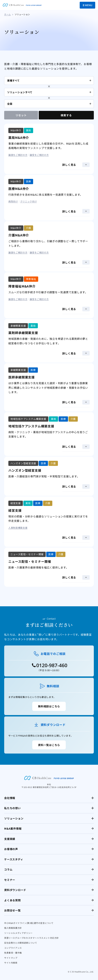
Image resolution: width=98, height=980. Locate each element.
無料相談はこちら (49, 706)
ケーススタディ (14, 859)
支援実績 (10, 839)
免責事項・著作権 (13, 953)
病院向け (13, 201)
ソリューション (14, 818)
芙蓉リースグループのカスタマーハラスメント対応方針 (31, 938)
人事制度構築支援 (18, 528)
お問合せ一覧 (12, 910)
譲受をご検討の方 (39, 155)
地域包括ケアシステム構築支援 (31, 426)
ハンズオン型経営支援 (25, 470)
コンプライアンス (13, 948)
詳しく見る (76, 165)
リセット (21, 115)
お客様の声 (11, 849)
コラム (8, 869)
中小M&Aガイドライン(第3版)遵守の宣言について (29, 923)
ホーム (7, 14)
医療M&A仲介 (19, 189)
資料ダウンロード (15, 890)
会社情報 (10, 798)
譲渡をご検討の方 (18, 155)
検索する (66, 115)
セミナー (10, 880)
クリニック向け (29, 201)
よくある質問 (12, 900)
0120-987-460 (52, 665)
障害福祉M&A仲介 (22, 286)
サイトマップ (11, 958)
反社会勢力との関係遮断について (21, 943)
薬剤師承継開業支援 (23, 333)
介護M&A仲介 (19, 235)
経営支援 (15, 510)
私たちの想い (12, 808)
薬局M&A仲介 (19, 137)
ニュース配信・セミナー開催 (30, 561)
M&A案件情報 (13, 828)
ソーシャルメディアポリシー (18, 933)
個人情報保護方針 (13, 928)
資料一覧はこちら (49, 745)
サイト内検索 (11, 963)
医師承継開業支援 (22, 377)
